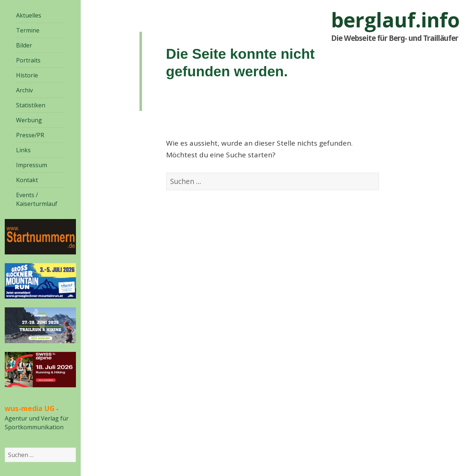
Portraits (28, 60)
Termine (28, 30)
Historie (27, 75)
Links (23, 150)
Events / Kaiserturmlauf (37, 199)
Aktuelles (29, 15)
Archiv (24, 90)
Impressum (32, 165)
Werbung (29, 120)
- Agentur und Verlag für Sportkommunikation (37, 418)
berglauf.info (395, 20)
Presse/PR (30, 135)
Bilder (24, 45)
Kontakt (27, 180)
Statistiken (31, 105)
